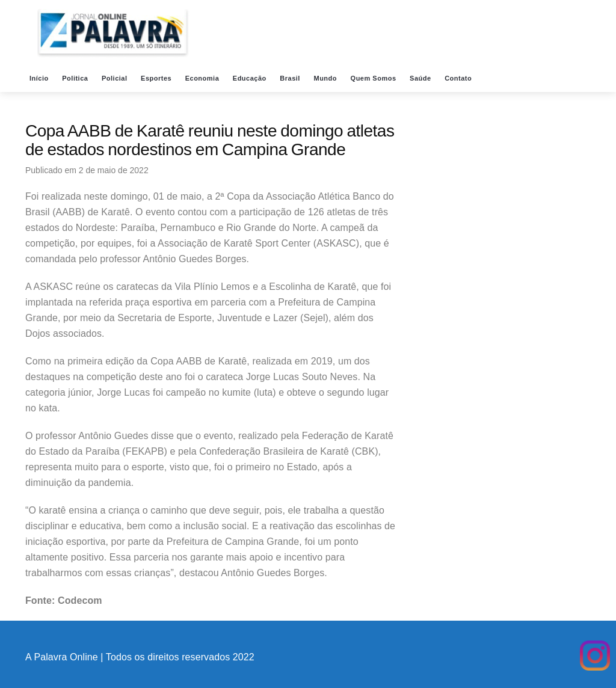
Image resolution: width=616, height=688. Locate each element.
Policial (115, 78)
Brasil (291, 78)
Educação (251, 78)
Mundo (326, 78)
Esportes (157, 78)
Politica (76, 78)
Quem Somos (374, 78)
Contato (459, 78)
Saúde (421, 78)
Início (40, 78)
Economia (203, 78)
